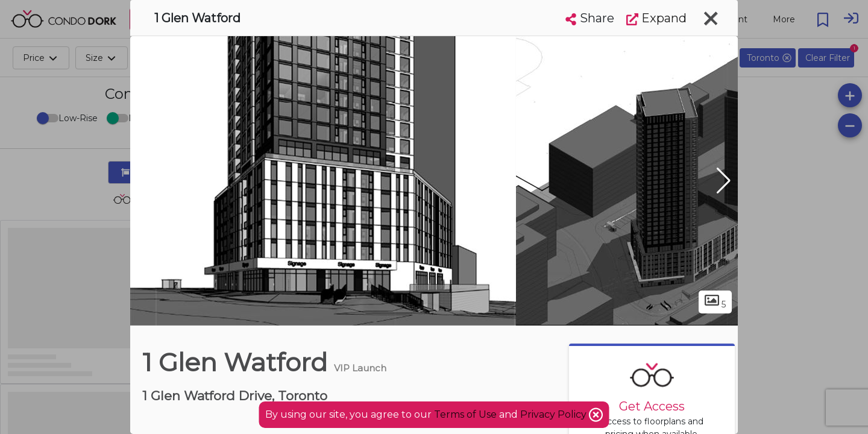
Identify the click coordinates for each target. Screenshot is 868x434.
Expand (656, 18)
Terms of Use (465, 414)
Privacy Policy (555, 414)
